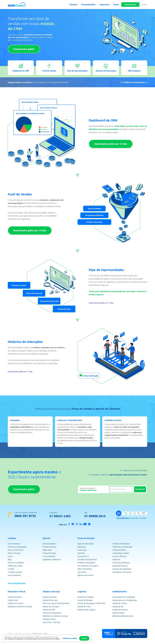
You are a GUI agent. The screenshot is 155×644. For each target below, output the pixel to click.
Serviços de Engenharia (122, 569)
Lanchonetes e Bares (121, 553)
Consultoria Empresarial (87, 560)
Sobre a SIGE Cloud (15, 550)
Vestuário (81, 553)
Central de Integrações (52, 613)
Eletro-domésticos (85, 569)
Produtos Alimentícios (121, 544)
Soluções (73, 5)
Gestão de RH (118, 607)
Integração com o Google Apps (125, 601)
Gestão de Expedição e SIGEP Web (91, 604)
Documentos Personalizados (124, 597)
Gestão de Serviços (50, 601)
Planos (116, 5)
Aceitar (84, 638)
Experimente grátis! (24, 49)
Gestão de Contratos (51, 607)
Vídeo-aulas (47, 550)
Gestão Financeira (15, 597)
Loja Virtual (82, 572)
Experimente (130, 5)
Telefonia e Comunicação (122, 547)
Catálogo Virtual (49, 620)
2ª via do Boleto (49, 557)
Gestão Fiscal (13, 601)
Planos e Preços (14, 553)
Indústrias (116, 560)
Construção (82, 550)
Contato (11, 569)
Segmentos (104, 5)
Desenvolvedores (50, 544)
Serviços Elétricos (119, 557)
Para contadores (14, 576)
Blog (10, 560)
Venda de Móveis (119, 550)
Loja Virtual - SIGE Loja (51, 623)
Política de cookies (70, 638)
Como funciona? (14, 544)
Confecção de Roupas (121, 563)
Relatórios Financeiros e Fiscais (20, 607)
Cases (10, 557)
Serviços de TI (83, 557)
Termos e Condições (16, 563)
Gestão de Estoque (85, 601)
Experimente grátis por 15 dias (111, 144)
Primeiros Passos (49, 547)
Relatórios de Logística (86, 610)
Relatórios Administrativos (123, 616)
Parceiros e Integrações (17, 547)
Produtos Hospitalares (86, 563)
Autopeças (82, 547)
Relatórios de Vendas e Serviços (55, 616)
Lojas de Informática (86, 544)
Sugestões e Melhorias (52, 560)
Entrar (144, 5)
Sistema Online (118, 613)
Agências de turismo (85, 576)
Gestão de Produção (86, 597)
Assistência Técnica (120, 566)
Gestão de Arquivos (120, 610)
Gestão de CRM (49, 610)
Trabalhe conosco (15, 572)
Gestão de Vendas (50, 597)
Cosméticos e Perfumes (122, 572)
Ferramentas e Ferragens (88, 566)
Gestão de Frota (84, 607)
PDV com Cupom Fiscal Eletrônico (56, 604)
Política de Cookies (15, 566)
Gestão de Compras (16, 604)
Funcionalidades (88, 5)
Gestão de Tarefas (120, 604)
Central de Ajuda (49, 553)
